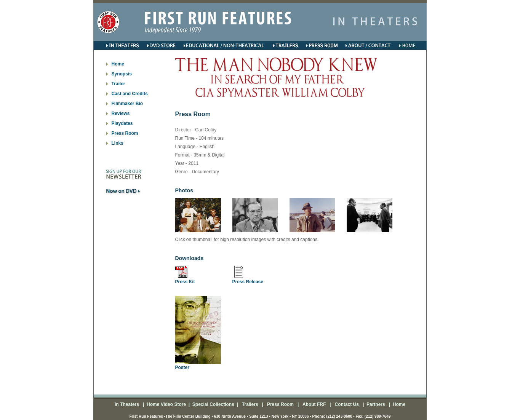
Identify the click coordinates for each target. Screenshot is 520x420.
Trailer (118, 84)
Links (118, 143)
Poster (182, 367)
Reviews (121, 113)
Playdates (122, 123)
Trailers (251, 404)
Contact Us (346, 404)
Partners (375, 404)
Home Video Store (166, 404)
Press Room (125, 133)
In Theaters (127, 404)
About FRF (314, 404)
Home (118, 64)
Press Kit (185, 282)
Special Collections (212, 404)
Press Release (248, 282)
